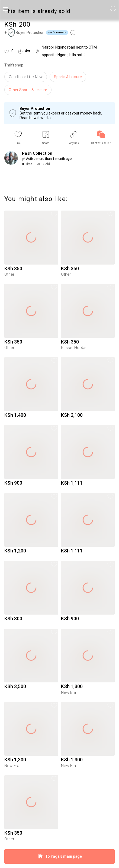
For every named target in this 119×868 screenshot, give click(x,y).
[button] (18, 138)
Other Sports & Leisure (28, 90)
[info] (27, 78)
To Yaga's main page (59, 856)
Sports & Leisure (68, 77)
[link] (101, 138)
